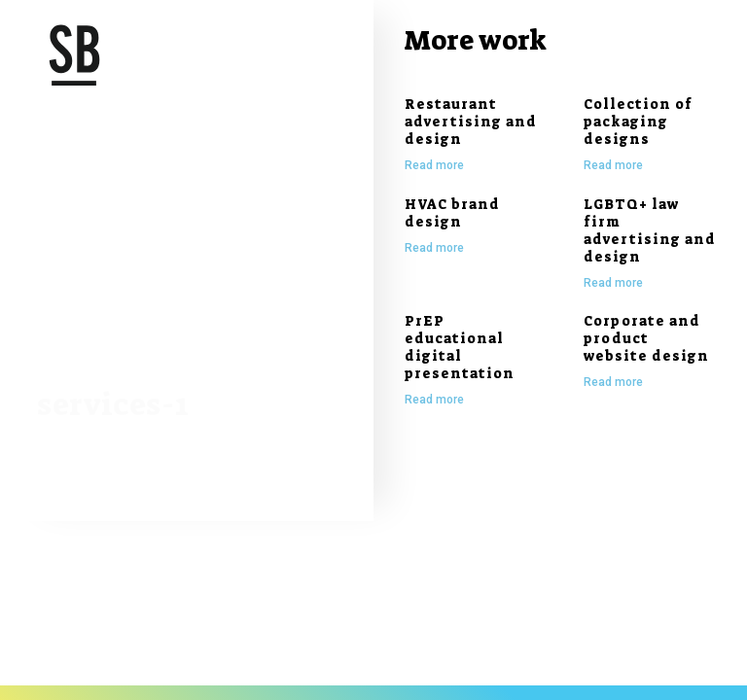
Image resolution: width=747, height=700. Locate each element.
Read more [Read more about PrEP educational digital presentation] (434, 400)
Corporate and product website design (646, 338)
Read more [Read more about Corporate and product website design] (613, 382)
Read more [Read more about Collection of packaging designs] (613, 165)
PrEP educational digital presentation (460, 347)
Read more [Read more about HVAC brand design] (434, 248)
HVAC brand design (452, 213)
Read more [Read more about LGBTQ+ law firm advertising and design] (613, 283)
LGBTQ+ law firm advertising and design (650, 230)
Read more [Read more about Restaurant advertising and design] (434, 165)
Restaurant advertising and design (471, 122)
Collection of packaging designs (638, 122)
